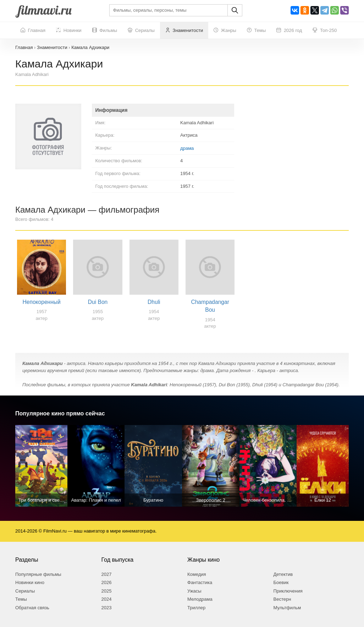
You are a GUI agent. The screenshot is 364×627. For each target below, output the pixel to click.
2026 (107, 582)
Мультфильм (287, 608)
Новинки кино (30, 582)
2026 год (289, 31)
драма (187, 148)
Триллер (196, 608)
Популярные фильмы (38, 574)
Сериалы (141, 31)
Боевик (281, 582)
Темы (256, 31)
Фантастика (200, 582)
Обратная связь (32, 608)
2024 (107, 599)
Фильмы (105, 31)
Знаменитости (184, 31)
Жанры (225, 31)
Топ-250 (325, 31)
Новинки (69, 31)
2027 (107, 574)
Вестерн (282, 599)
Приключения (288, 591)
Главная (33, 31)
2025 (107, 591)
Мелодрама (200, 599)
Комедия (197, 574)
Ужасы (194, 591)
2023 (107, 608)
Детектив (283, 574)
